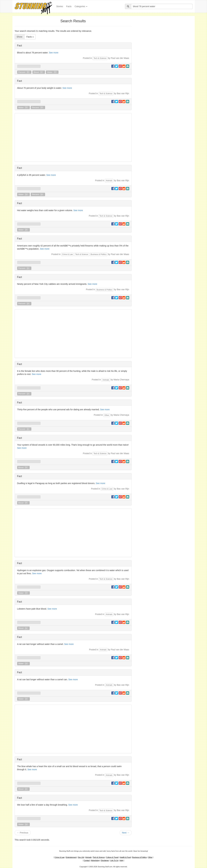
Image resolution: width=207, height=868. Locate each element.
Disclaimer (105, 860)
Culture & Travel (112, 857)
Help (121, 860)
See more (54, 53)
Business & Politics (99, 254)
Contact (87, 860)
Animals (109, 181)
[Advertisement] (73, 137)
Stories (61, 6)
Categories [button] (81, 6)
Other (107, 415)
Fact (20, 46)
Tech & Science (100, 58)
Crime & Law (67, 254)
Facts (69, 6)
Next (126, 833)
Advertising (95, 860)
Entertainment (71, 857)
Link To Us (114, 860)
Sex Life (81, 857)
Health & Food (125, 857)
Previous (23, 833)
